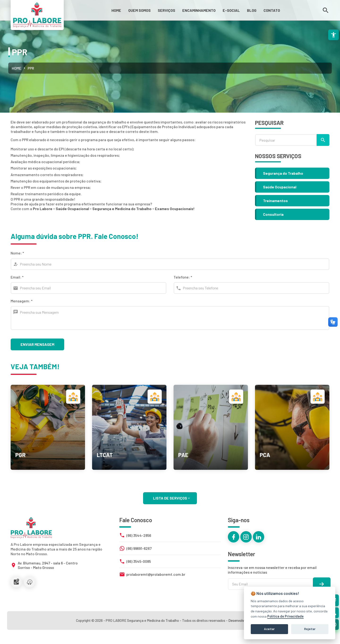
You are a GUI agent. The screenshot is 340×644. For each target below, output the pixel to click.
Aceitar (269, 629)
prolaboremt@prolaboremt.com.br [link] (156, 574)
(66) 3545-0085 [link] (139, 561)
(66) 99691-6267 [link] (139, 548)
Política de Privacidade (285, 616)
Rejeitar (310, 629)
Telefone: (183, 277)
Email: (17, 277)
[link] (116, 10)
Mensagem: (22, 301)
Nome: (17, 253)
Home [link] (17, 68)
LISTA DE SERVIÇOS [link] (172, 498)
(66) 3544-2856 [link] (139, 535)
